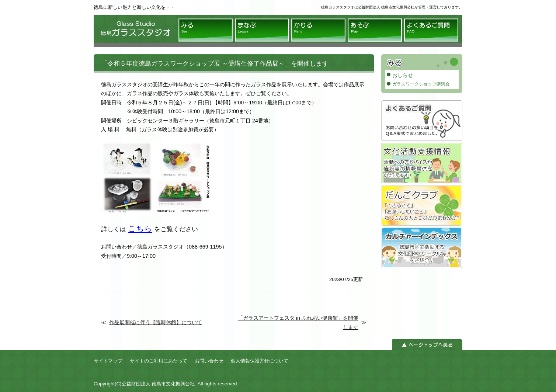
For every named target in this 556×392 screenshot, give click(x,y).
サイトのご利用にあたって (159, 361)
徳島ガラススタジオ (134, 31)
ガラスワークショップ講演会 (421, 84)
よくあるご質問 (431, 30)
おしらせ (403, 75)
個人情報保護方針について (260, 361)
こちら (140, 228)
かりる (318, 30)
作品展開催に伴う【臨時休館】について (156, 322)
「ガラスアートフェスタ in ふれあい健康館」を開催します (298, 322)
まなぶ (262, 30)
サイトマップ (108, 361)
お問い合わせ (209, 361)
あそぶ (375, 30)
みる (206, 30)
